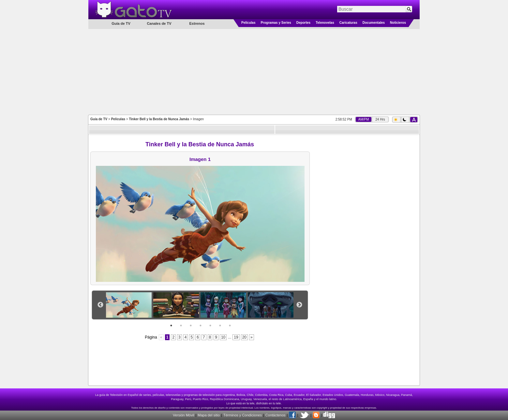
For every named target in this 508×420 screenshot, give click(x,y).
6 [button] (220, 326)
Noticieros (398, 23)
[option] (130, 305)
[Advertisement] (254, 71)
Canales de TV (159, 23)
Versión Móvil (183, 415)
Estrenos (197, 23)
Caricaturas (348, 23)
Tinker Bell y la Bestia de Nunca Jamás (159, 119)
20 (244, 337)
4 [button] (201, 326)
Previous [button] (100, 305)
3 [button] (191, 326)
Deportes (303, 23)
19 (236, 337)
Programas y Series (276, 23)
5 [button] (210, 326)
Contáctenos (276, 415)
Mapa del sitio (209, 415)
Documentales (374, 23)
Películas (248, 23)
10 (223, 337)
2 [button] (181, 326)
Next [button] (299, 305)
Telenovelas (325, 23)
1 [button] (171, 326)
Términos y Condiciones (243, 415)
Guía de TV (99, 119)
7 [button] (230, 326)
